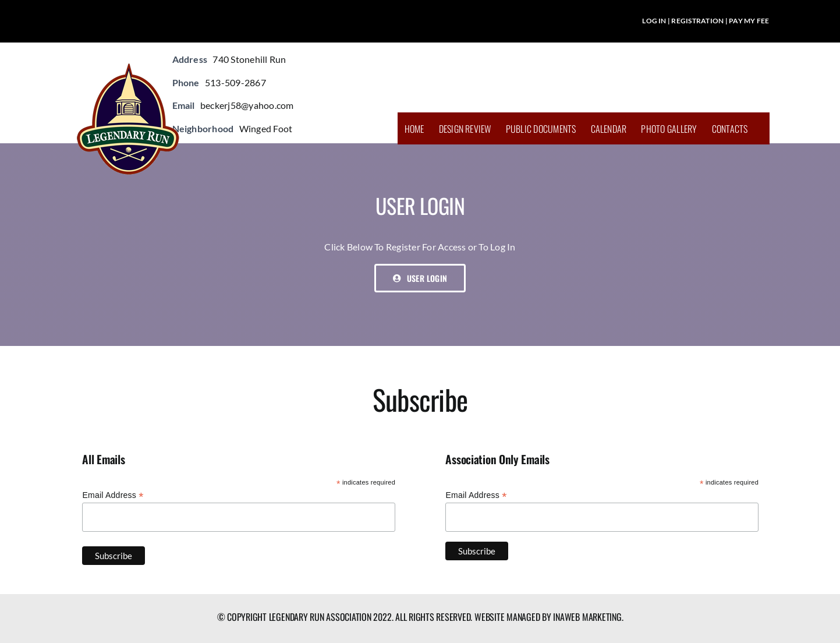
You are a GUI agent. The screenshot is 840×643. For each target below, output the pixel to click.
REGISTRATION (697, 21)
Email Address (113, 495)
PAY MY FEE (749, 21)
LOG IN (654, 21)
